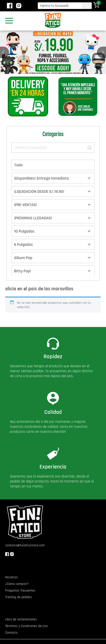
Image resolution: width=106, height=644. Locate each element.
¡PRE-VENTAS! (25, 205)
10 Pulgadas (24, 231)
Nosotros (12, 577)
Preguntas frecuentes (20, 591)
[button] (103, 52)
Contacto (11, 633)
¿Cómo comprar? (17, 584)
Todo (18, 165)
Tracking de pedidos (19, 597)
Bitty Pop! (22, 271)
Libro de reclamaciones (21, 619)
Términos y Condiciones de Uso (26, 626)
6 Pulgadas (23, 245)
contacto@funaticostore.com (25, 545)
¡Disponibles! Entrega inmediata (41, 178)
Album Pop (23, 258)
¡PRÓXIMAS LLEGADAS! (33, 218)
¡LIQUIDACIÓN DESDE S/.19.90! (39, 192)
